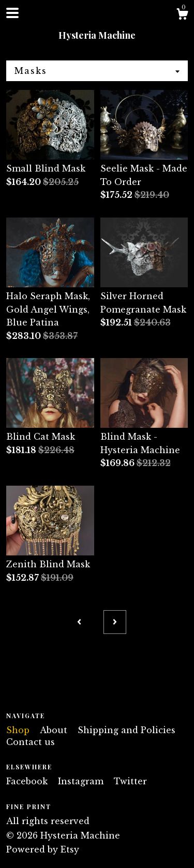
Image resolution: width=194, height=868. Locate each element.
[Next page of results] (115, 622)
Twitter (130, 781)
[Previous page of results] (79, 622)
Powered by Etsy (43, 849)
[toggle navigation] (12, 13)
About (55, 730)
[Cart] (182, 16)
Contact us (31, 742)
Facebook (28, 781)
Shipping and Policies (126, 730)
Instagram (82, 781)
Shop (19, 730)
